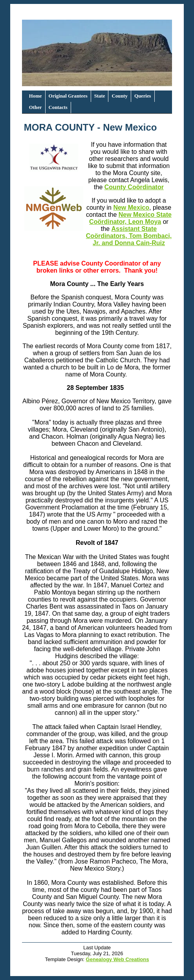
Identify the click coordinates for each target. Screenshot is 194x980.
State (100, 96)
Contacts (58, 107)
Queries (143, 96)
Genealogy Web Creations (118, 959)
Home (36, 96)
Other (36, 107)
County (120, 96)
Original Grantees (68, 96)
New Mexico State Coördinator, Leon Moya (130, 218)
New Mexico (131, 208)
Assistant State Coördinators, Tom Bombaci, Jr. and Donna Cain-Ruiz (129, 236)
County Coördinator (134, 187)
